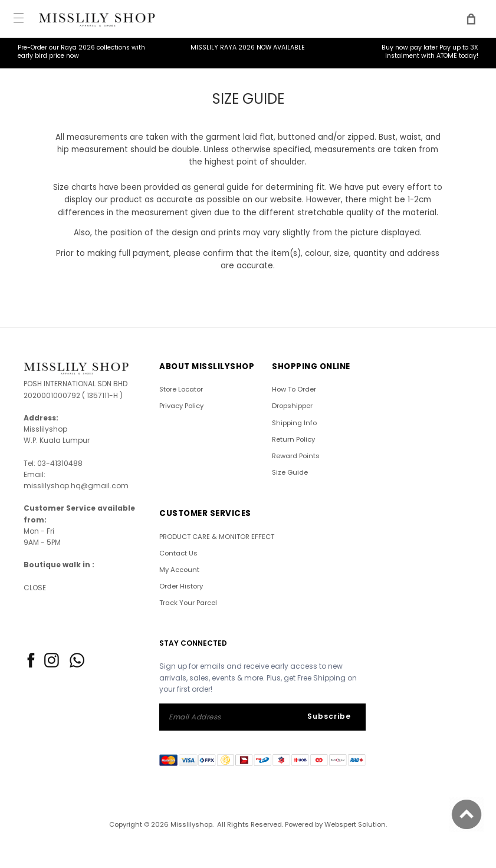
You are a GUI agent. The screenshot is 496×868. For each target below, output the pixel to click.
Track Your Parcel (188, 603)
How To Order (294, 389)
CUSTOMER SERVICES (205, 513)
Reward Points (296, 456)
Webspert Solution (355, 824)
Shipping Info (294, 423)
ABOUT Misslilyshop (207, 366)
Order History (181, 586)
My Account (179, 570)
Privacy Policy (181, 406)
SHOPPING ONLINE (311, 366)
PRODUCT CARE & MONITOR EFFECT (217, 537)
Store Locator (181, 389)
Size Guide (290, 472)
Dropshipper (292, 406)
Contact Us (178, 553)
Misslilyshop (191, 824)
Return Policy (293, 439)
